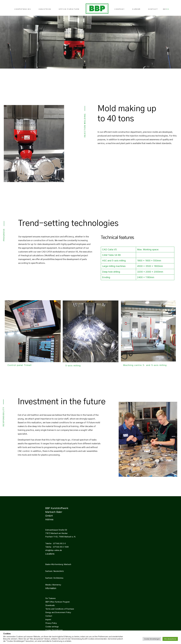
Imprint (48, 620)
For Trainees (51, 598)
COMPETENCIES (23, 9)
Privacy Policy (51, 623)
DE (164, 9)
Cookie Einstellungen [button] (54, 630)
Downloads (50, 605)
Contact (49, 616)
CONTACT (153, 9)
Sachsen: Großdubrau (54, 578)
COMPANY (120, 9)
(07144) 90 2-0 (59, 543)
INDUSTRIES (45, 9)
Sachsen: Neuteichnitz (54, 571)
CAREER (136, 9)
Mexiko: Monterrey (53, 585)
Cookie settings (52, 627)
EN (168, 9)
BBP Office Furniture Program (58, 602)
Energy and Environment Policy (58, 612)
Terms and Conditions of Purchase (60, 609)
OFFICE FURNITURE (69, 9)
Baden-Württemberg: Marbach (58, 564)
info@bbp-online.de (54, 550)
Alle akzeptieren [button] (170, 639)
